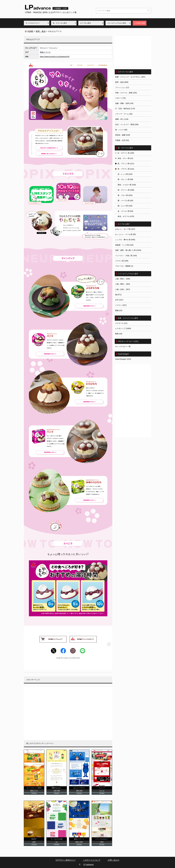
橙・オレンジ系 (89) (125, 179)
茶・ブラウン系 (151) (126, 169)
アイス (48, 52)
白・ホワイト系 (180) (126, 153)
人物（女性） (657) (123, 289)
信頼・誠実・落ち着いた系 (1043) (128, 250)
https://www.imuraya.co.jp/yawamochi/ (55, 57)
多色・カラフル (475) (126, 216)
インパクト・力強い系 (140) (126, 256)
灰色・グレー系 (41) (125, 158)
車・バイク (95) (121, 130)
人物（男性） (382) (123, 284)
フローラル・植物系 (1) (124, 266)
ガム (57, 842)
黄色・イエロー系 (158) (127, 185)
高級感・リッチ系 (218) (124, 245)
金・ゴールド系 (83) (125, 211)
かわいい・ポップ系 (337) (125, 229)
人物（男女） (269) (123, 279)
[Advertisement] (68, 714)
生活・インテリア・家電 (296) (127, 124)
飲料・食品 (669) (122, 82)
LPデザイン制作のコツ (66, 860)
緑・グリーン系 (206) (126, 190)
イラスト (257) (121, 305)
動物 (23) (119, 310)
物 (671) (118, 295)
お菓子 (55, 791)
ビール (36, 791)
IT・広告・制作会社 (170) (125, 109)
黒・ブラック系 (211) (126, 164)
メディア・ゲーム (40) (124, 114)
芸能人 (42, 52)
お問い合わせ (114, 860)
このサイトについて (92, 860)
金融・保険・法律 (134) (124, 103)
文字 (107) (119, 300)
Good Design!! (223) (123, 359)
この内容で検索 (140, 23)
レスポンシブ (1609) (123, 328)
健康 (59, 791)
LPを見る (34, 793)
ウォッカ (102, 791)
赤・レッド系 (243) (125, 174)
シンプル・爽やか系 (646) (125, 240)
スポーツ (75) (120, 98)
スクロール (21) (121, 323)
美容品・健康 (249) (123, 135)
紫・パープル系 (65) (125, 201)
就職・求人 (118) (122, 119)
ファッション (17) (122, 87)
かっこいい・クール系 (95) (126, 234)
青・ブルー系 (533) (125, 195)
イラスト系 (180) (122, 261)
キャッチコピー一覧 (123, 346)
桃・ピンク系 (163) (125, 206)
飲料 (81, 791)
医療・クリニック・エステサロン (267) (130, 77)
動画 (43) (119, 334)
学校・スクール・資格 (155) (126, 93)
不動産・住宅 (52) (122, 140)
